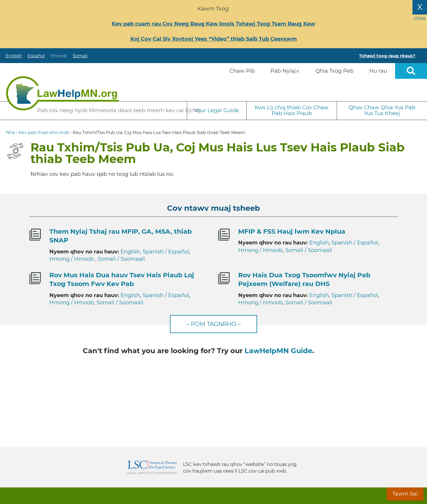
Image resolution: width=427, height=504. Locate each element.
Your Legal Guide (217, 110)
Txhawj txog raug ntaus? (387, 56)
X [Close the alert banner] (420, 7)
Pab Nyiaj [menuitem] (285, 71)
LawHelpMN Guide (278, 351)
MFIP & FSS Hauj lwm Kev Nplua (292, 232)
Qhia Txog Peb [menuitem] (334, 71)
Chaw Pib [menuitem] (242, 71)
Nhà (10, 132)
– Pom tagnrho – (214, 324)
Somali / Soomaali (121, 259)
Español (36, 56)
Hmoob (59, 56)
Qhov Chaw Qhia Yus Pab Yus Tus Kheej (382, 111)
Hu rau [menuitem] (378, 71)
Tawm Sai (405, 494)
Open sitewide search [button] (411, 71)
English (14, 56)
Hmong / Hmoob (72, 259)
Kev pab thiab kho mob (44, 132)
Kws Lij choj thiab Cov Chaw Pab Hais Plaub (292, 111)
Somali (80, 56)
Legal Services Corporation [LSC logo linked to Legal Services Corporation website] (152, 467)
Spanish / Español (166, 252)
